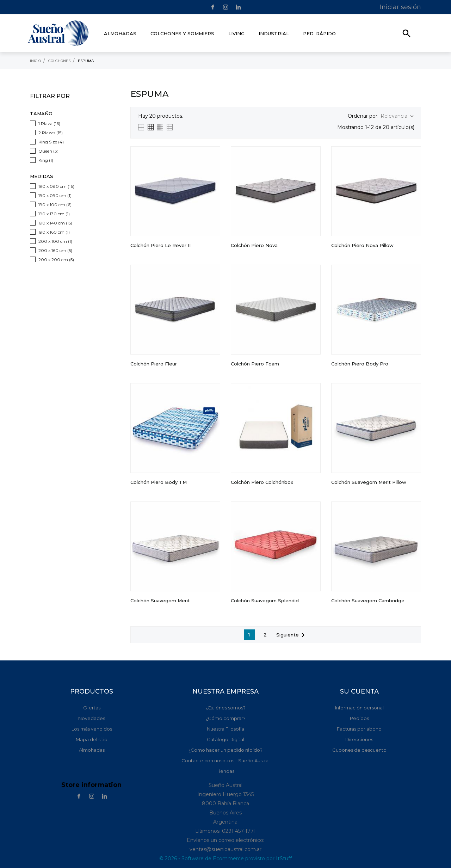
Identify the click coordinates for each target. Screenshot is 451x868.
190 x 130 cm (54, 214)
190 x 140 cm (55, 223)
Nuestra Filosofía (225, 729)
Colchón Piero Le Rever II (160, 245)
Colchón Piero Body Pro (360, 364)
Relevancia (398, 116)
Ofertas (92, 708)
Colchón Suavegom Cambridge (368, 601)
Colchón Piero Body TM (159, 482)
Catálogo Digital (225, 739)
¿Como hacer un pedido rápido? (225, 750)
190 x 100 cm (55, 205)
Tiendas (225, 771)
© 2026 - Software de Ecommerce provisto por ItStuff (225, 858)
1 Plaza (49, 124)
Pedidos (359, 718)
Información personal (359, 708)
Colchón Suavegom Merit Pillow (369, 482)
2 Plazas (51, 133)
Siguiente (292, 635)
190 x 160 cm (54, 232)
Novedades (92, 718)
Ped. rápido (319, 33)
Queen (48, 151)
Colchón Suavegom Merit (160, 601)
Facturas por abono (359, 729)
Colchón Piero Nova (254, 245)
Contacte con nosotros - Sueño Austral (225, 761)
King (46, 160)
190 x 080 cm (56, 186)
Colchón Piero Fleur (154, 364)
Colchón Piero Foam (255, 364)
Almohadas (92, 750)
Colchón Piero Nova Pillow (362, 245)
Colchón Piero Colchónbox (262, 482)
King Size (51, 142)
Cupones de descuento (359, 750)
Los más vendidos (92, 729)
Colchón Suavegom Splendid (265, 601)
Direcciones (359, 739)
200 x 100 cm (55, 241)
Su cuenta (359, 691)
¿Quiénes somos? (225, 708)
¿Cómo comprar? (226, 718)
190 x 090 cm (55, 195)
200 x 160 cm (55, 250)
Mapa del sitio (92, 739)
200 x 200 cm (56, 260)
